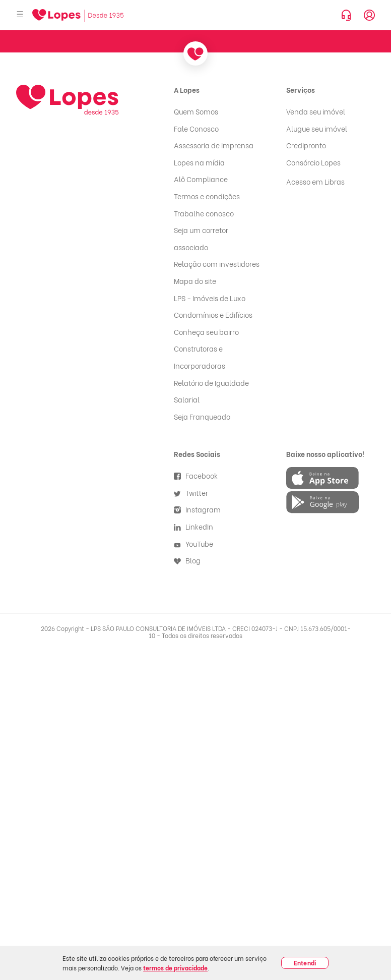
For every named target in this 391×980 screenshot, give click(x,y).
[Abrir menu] (20, 15)
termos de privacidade (175, 968)
